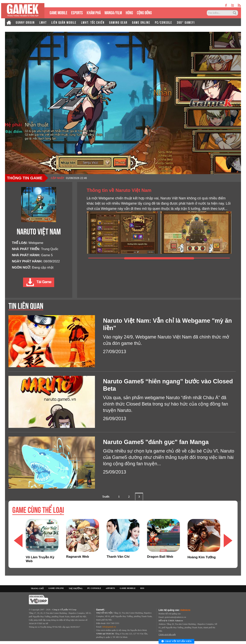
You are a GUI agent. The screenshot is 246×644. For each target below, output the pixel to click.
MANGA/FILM (113, 12)
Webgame (36, 243)
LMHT (43, 22)
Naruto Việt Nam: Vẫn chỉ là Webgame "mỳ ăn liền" (167, 324)
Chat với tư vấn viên (176, 641)
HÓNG (129, 12)
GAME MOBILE (58, 12)
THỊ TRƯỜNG (76, 588)
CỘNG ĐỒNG (144, 12)
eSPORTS (77, 12)
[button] (228, 541)
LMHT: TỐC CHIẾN (93, 22)
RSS (142, 588)
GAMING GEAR (118, 22)
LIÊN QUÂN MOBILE (64, 22)
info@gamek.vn (109, 627)
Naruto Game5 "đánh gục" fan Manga (156, 442)
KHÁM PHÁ (94, 12)
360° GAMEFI (186, 22)
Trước (106, 497)
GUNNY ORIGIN (25, 22)
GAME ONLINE (141, 22)
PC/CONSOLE (164, 22)
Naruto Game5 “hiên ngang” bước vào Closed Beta (168, 385)
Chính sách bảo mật (167, 634)
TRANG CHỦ (37, 588)
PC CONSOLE (94, 588)
